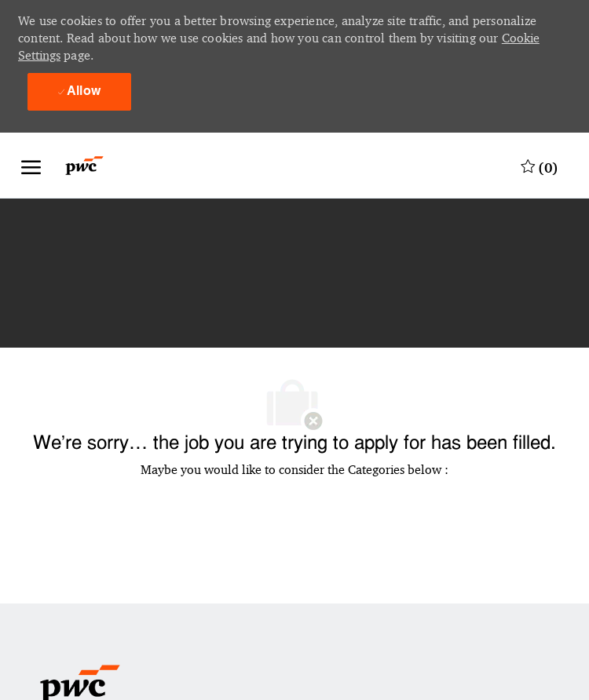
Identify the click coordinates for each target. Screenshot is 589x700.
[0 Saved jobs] (540, 166)
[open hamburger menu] (31, 166)
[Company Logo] (94, 166)
